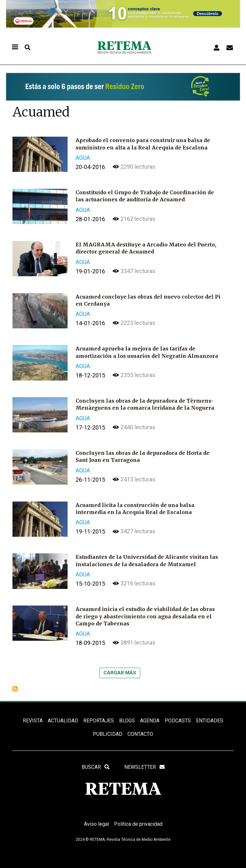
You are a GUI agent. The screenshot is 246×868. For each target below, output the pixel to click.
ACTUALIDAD (63, 721)
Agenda (150, 721)
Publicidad (108, 734)
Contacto (140, 734)
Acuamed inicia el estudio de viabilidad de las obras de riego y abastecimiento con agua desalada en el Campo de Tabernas (145, 616)
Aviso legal (96, 824)
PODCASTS (178, 721)
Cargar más (120, 673)
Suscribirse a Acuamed (15, 689)
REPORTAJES (99, 721)
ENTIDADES (210, 721)
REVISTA (33, 721)
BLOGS (127, 721)
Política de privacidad (138, 824)
